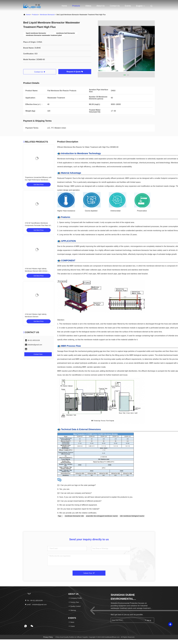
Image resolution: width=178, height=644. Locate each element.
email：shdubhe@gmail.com (36, 605)
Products (76, 6)
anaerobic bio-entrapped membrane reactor (102, 516)
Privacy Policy (48, 637)
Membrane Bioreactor (47, 15)
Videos (88, 6)
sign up (148, 620)
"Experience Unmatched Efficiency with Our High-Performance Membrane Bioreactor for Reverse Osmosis (38, 180)
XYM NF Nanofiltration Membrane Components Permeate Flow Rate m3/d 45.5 (38, 225)
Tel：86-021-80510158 (34, 600)
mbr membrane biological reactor (132, 516)
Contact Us (115, 6)
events (128, 6)
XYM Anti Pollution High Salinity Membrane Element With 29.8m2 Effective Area (36, 271)
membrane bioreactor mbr (74, 516)
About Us (101, 6)
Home (64, 6)
